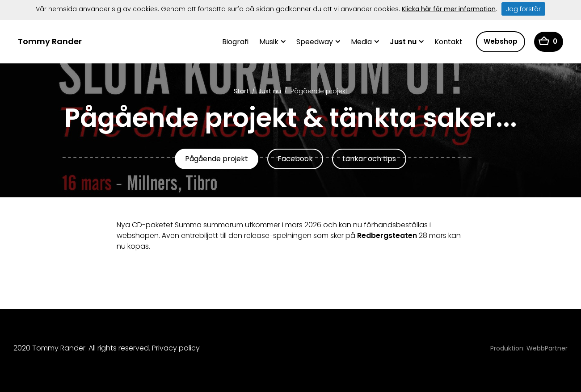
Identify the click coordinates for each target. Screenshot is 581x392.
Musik (269, 42)
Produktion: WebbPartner (529, 348)
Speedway (315, 42)
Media (361, 42)
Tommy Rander (50, 41)
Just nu (403, 42)
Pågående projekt (217, 159)
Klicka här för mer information (449, 9)
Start (241, 91)
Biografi (235, 42)
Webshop (501, 41)
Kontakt (448, 42)
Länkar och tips (369, 159)
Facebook (295, 159)
